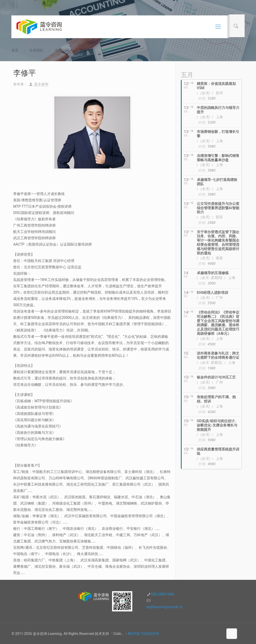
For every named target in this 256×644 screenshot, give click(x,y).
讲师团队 (36, 50)
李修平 (85, 50)
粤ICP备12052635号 (144, 634)
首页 (15, 50)
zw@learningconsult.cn (164, 607)
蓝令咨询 (41, 84)
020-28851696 (162, 594)
